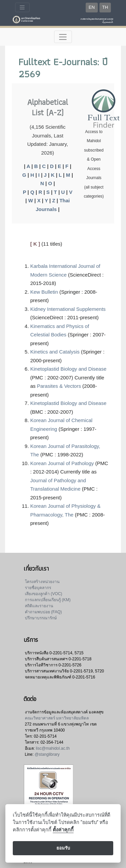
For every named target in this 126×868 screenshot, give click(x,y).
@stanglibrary (47, 754)
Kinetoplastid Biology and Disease (68, 369)
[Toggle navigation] (22, 7)
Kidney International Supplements (68, 309)
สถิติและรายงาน (39, 606)
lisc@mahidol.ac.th (53, 748)
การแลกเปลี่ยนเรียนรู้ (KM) (48, 600)
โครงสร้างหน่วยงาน (42, 582)
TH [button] (105, 7)
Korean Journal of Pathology (62, 463)
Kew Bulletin (44, 292)
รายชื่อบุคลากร (38, 588)
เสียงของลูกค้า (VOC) (44, 594)
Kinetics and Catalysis (55, 352)
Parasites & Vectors (59, 386)
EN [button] (92, 7)
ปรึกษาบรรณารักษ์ (41, 618)
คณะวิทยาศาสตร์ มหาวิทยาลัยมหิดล (57, 718)
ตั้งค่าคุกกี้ (63, 830)
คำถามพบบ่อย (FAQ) (43, 612)
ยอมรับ (63, 848)
